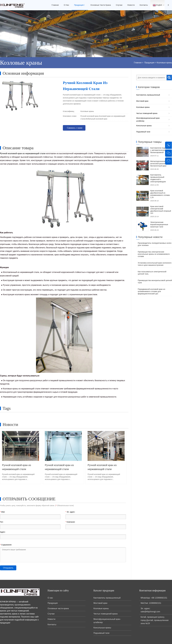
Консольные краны (144, 126)
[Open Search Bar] (168, 5)
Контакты (144, 5)
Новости (131, 5)
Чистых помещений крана (147, 113)
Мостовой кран (142, 101)
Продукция (80, 5)
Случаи (119, 5)
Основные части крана (101, 5)
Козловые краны (164, 63)
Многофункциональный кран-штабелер (148, 119)
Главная (55, 5)
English (157, 5)
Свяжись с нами (75, 128)
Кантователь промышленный (148, 95)
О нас (66, 5)
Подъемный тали (143, 132)
